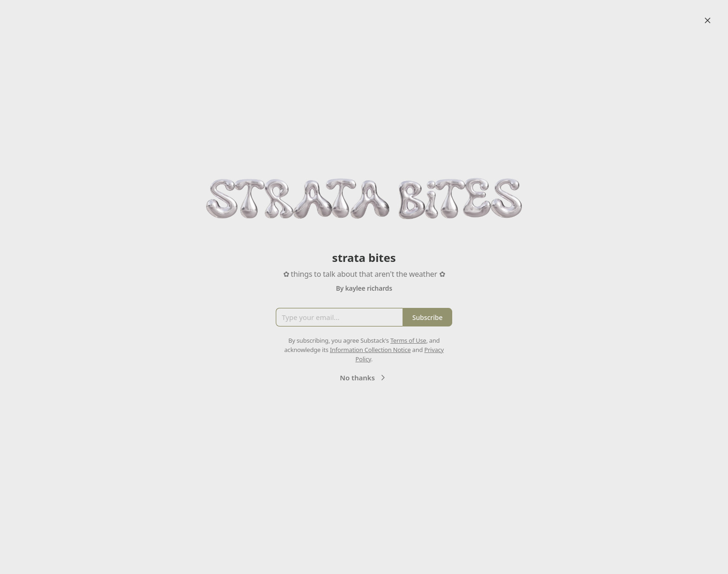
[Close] (708, 20)
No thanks (364, 378)
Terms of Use (408, 340)
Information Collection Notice (370, 350)
